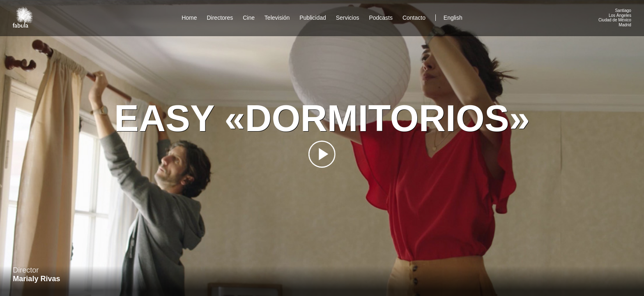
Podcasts (381, 18)
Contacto (414, 18)
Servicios (348, 18)
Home (189, 18)
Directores (220, 18)
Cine (249, 18)
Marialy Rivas (36, 279)
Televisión (277, 18)
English (453, 18)
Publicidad (313, 18)
